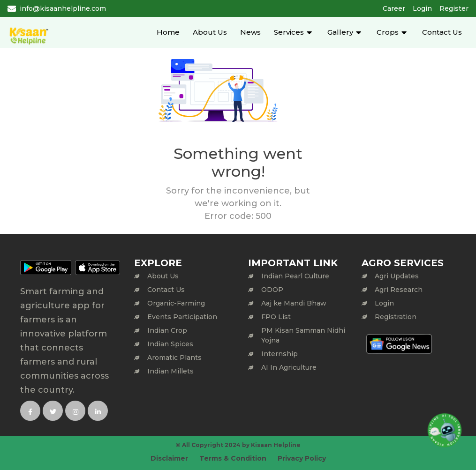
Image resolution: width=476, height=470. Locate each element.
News (250, 32)
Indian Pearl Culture (295, 276)
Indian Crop (167, 330)
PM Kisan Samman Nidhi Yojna (303, 335)
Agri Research (399, 290)
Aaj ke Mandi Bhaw (294, 303)
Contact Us (442, 32)
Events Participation (182, 317)
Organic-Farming (176, 303)
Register (454, 8)
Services (289, 32)
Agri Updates (397, 276)
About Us (210, 32)
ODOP (272, 290)
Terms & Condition (233, 458)
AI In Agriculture (289, 367)
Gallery (340, 32)
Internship (280, 354)
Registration (396, 317)
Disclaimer (169, 458)
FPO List (276, 317)
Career (394, 8)
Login (422, 8)
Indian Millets (170, 371)
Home (168, 32)
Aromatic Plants (174, 358)
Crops (388, 32)
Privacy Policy (302, 458)
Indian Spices (170, 344)
